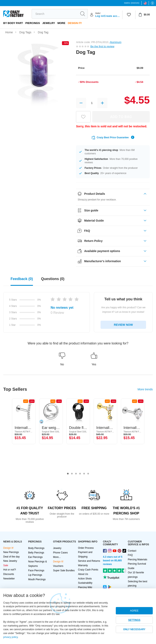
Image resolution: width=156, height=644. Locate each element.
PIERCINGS (33, 23)
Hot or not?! (10, 570)
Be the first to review (102, 46)
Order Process (86, 548)
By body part (13, 23)
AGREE (134, 611)
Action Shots (85, 579)
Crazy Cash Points (88, 570)
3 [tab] (76, 474)
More (61, 23)
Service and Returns (89, 561)
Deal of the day (11, 557)
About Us (83, 574)
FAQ (130, 555)
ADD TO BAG (121, 117)
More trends (145, 389)
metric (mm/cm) (132, 3)
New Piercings (11, 552)
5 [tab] (84, 474)
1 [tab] (68, 474)
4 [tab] (80, 474)
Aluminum (116, 42)
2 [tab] (72, 474)
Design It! (75, 23)
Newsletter (9, 579)
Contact (132, 551)
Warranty (83, 565)
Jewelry (49, 23)
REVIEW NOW (123, 325)
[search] (55, 14)
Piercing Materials (137, 560)
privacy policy (10, 637)
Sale (6, 565)
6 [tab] (88, 474)
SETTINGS (134, 620)
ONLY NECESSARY (134, 629)
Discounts (9, 574)
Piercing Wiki (85, 587)
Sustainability (85, 583)
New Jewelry (10, 561)
